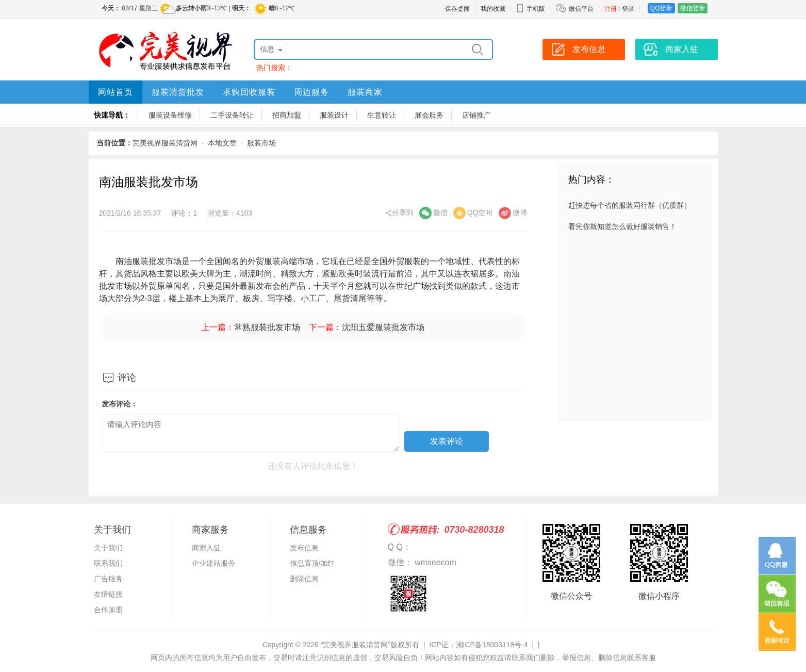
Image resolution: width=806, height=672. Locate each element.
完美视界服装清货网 (165, 143)
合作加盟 (108, 610)
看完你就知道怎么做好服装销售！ (622, 226)
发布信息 (304, 548)
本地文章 (222, 143)
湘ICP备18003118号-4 (492, 645)
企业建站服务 (213, 563)
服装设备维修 (170, 115)
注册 (611, 9)
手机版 (531, 9)
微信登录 (693, 8)
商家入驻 (206, 548)
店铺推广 (476, 115)
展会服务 (429, 115)
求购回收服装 (249, 92)
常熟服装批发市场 (267, 327)
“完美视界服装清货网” (356, 645)
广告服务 (108, 579)
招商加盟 (287, 115)
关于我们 (108, 548)
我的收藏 (493, 9)
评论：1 (184, 213)
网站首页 (116, 92)
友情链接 (108, 594)
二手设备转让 (232, 115)
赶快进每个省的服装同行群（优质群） (630, 205)
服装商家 (365, 92)
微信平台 (581, 9)
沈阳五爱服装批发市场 (383, 327)
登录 (628, 9)
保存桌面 (457, 9)
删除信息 (304, 579)
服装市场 (261, 143)
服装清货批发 (178, 92)
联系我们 (108, 563)
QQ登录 (661, 8)
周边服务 (311, 92)
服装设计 (334, 115)
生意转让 (382, 115)
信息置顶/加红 (312, 563)
